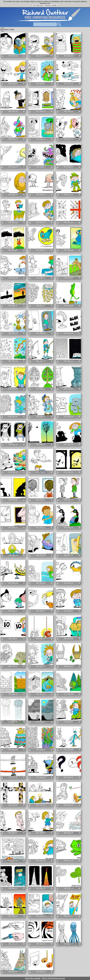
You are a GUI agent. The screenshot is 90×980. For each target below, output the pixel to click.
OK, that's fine (38, 5)
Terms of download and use (53, 978)
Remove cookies (51, 5)
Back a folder (10, 29)
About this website (33, 978)
